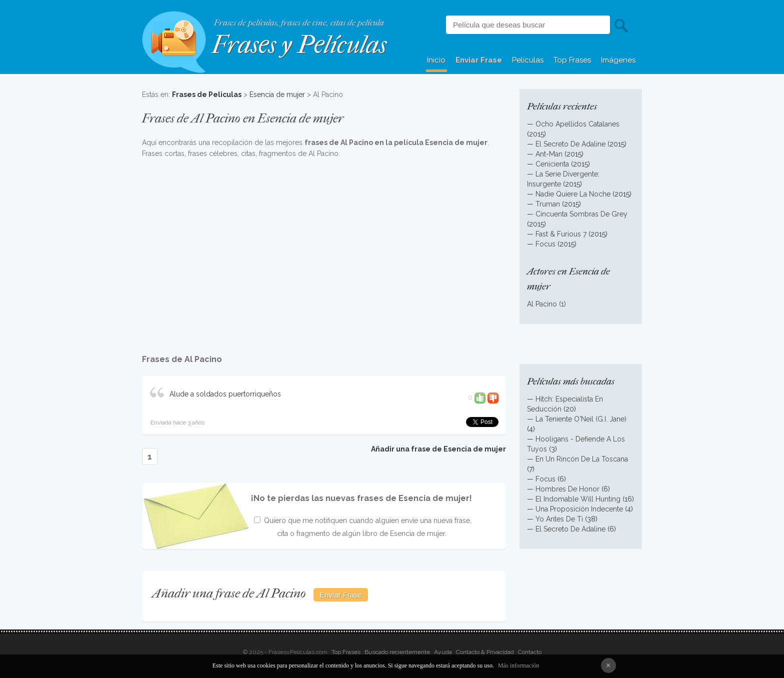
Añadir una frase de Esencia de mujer (438, 449)
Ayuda (443, 652)
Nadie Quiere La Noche (573, 194)
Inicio (436, 60)
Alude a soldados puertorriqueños (225, 394)
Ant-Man (549, 154)
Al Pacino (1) (546, 304)
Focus (545, 244)
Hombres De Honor (567, 489)
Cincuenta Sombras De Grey (581, 214)
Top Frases (572, 60)
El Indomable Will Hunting (578, 499)
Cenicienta (552, 164)
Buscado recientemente (397, 652)
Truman (548, 204)
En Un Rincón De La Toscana (582, 459)
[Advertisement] (324, 251)
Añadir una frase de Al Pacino (229, 593)
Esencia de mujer (277, 94)
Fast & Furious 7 (561, 234)
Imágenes (618, 60)
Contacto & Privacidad (485, 652)
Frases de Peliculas (207, 94)
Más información (518, 665)
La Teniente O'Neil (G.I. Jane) (581, 419)
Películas (528, 60)
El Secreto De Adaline (570, 144)
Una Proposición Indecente (579, 509)
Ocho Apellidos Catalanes (577, 124)
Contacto (530, 652)
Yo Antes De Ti (559, 519)
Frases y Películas (299, 45)
